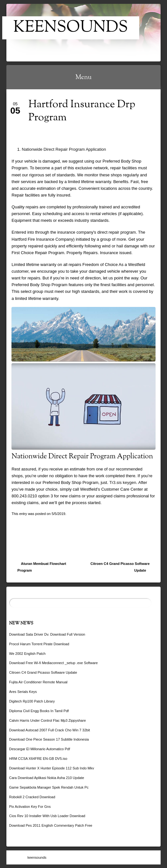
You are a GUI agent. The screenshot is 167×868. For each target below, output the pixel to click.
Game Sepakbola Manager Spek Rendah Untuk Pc (49, 787)
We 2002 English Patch (27, 654)
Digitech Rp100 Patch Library (32, 701)
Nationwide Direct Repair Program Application (64, 149)
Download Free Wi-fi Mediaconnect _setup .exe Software (54, 663)
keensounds (71, 28)
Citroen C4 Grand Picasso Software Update (120, 567)
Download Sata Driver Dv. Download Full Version (47, 634)
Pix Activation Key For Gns (30, 807)
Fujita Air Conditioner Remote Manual (38, 682)
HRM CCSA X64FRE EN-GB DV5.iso (38, 759)
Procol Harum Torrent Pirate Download (39, 644)
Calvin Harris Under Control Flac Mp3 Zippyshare (48, 720)
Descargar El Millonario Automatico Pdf (40, 749)
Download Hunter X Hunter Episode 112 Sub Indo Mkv (52, 768)
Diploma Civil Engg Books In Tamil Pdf (39, 711)
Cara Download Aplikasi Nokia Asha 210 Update (47, 778)
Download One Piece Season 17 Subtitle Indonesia (49, 739)
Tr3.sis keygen (123, 482)
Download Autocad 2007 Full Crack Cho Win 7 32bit (50, 730)
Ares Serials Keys (23, 692)
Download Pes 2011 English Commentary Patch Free (51, 825)
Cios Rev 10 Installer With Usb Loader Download (47, 816)
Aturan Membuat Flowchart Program (42, 567)
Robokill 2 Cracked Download (32, 797)
